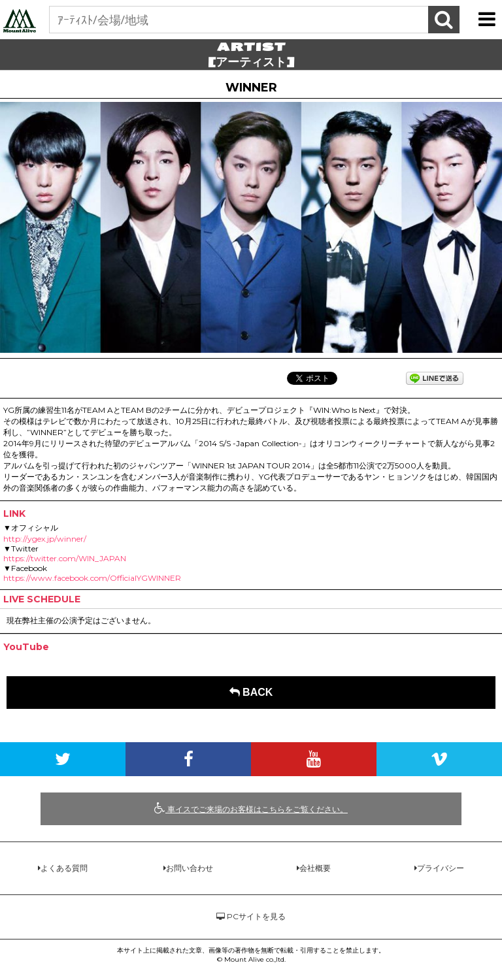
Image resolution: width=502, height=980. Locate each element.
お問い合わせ (190, 868)
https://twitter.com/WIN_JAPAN (65, 558)
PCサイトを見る (251, 916)
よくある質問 (64, 868)
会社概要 (315, 868)
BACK (251, 692)
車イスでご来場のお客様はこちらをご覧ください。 (251, 808)
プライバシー (441, 868)
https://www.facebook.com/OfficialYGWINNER (92, 578)
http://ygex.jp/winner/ (45, 539)
